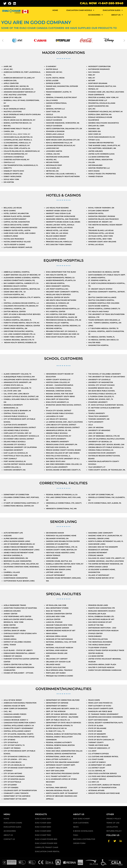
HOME (55, 10)
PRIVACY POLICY (114, 820)
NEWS (76, 828)
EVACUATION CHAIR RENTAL (47, 853)
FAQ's (76, 837)
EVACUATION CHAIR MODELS (80, 10)
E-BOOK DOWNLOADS (83, 833)
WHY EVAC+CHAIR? (82, 820)
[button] (3, 40)
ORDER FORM (79, 845)
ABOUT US (117, 15)
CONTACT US (9, 841)
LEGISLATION (112, 828)
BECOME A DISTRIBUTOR (84, 841)
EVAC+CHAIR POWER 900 (46, 845)
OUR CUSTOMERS (81, 824)
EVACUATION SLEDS (113, 10)
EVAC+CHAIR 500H (43, 828)
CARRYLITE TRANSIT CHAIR (47, 849)
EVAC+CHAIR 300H (43, 820)
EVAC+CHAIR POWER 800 (46, 841)
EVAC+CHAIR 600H (43, 833)
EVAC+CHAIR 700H (43, 837)
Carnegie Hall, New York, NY (17, 134)
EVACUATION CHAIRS (13, 824)
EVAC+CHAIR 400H (43, 824)
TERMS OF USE (113, 824)
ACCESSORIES (95, 15)
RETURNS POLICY (114, 833)
